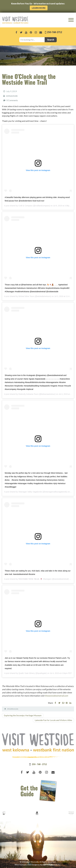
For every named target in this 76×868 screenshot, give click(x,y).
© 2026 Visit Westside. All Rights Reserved (38, 862)
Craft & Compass (25, 206)
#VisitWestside (13, 709)
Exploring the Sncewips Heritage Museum (23, 715)
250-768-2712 (54, 32)
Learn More (39, 8)
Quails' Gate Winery (27, 673)
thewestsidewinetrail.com (56, 696)
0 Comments (12, 100)
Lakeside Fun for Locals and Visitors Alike (53, 720)
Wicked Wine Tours (26, 296)
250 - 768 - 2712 (39, 764)
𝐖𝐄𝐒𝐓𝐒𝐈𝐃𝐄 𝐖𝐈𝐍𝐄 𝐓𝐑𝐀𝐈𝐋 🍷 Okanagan (35, 579)
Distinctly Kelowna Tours (28, 394)
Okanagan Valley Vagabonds (30, 492)
